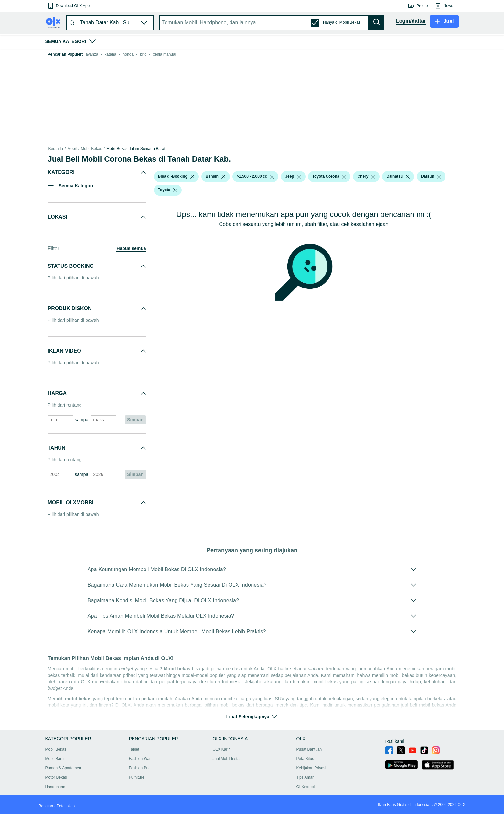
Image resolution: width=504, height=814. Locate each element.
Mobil (72, 149)
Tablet (134, 749)
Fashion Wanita (142, 759)
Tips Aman (306, 777)
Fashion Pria (140, 768)
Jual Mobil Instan (227, 759)
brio (143, 54)
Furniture (137, 777)
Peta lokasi (66, 806)
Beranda (56, 149)
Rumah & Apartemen (63, 768)
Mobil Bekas (91, 149)
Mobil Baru (54, 759)
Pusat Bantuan (309, 749)
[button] (68, 6)
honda (128, 54)
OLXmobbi (306, 787)
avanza (92, 54)
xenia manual (164, 54)
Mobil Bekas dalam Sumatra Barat (136, 149)
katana (111, 54)
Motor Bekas (56, 777)
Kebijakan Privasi (311, 768)
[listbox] (192, 177)
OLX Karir (221, 749)
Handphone (55, 787)
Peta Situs (305, 759)
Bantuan (46, 806)
